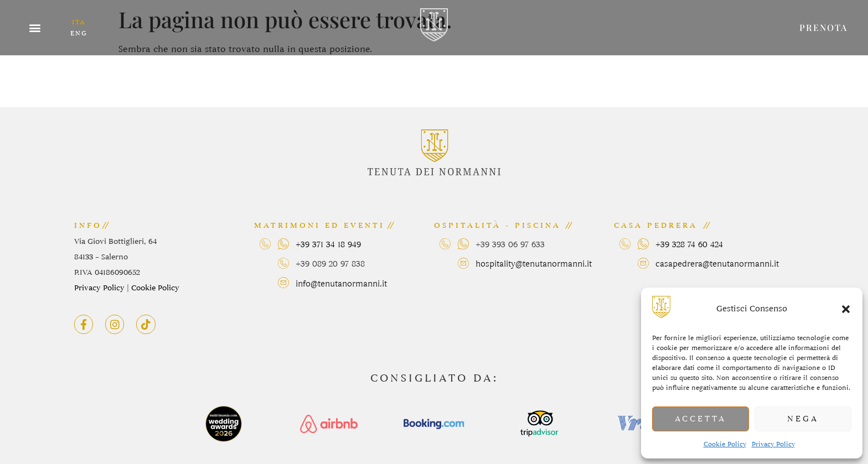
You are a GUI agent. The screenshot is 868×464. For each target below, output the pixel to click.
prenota (823, 27)
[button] (846, 309)
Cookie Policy (725, 444)
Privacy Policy (773, 444)
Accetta (701, 419)
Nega (803, 419)
